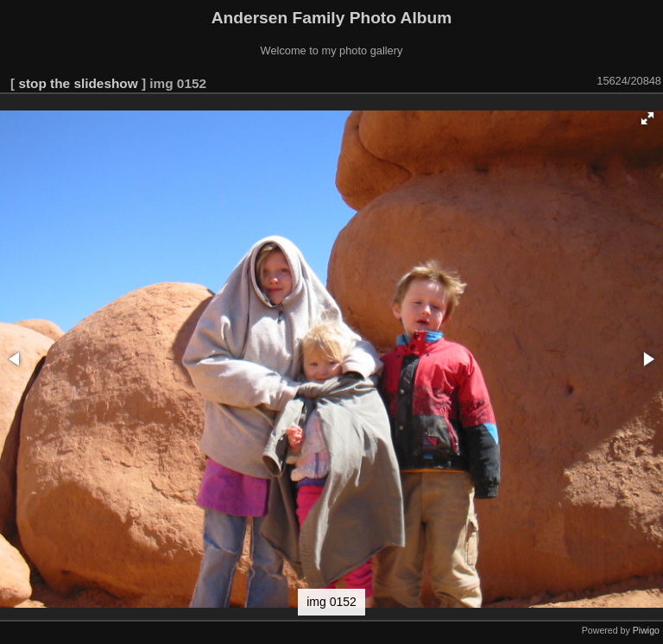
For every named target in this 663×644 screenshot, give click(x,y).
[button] (647, 118)
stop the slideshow (78, 83)
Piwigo (646, 630)
